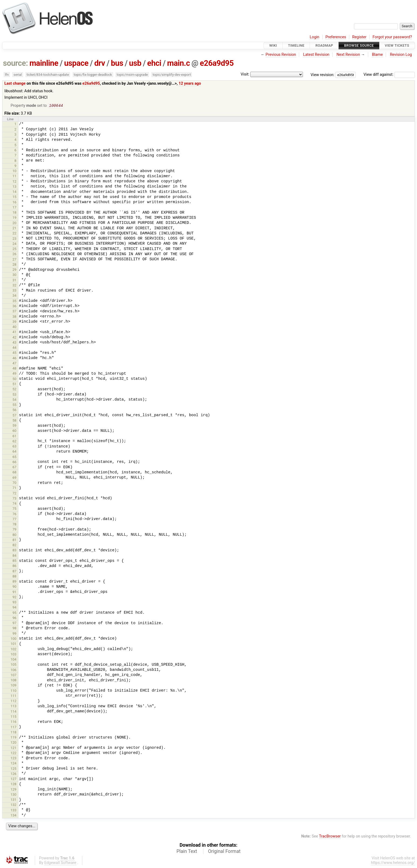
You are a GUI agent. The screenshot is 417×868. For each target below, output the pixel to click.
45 (14, 353)
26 (14, 254)
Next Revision (348, 55)
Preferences (336, 37)
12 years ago (190, 83)
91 (14, 592)
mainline (44, 63)
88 (14, 577)
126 (13, 774)
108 (13, 681)
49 (14, 374)
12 (14, 182)
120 (13, 743)
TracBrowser (330, 837)
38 (14, 317)
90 (14, 587)
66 (14, 462)
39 (14, 322)
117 (13, 728)
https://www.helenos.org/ (393, 863)
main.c (179, 63)
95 (14, 613)
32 (14, 286)
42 (14, 338)
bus (117, 63)
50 (14, 379)
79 (14, 530)
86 (14, 566)
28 (14, 265)
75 (14, 509)
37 (14, 312)
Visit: (245, 74)
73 (14, 499)
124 (13, 764)
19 (14, 218)
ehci (154, 63)
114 (13, 712)
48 (14, 369)
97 (14, 623)
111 (13, 696)
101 (13, 644)
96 (14, 618)
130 (13, 795)
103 (13, 655)
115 (13, 717)
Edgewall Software (60, 863)
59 (14, 426)
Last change (15, 83)
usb (135, 63)
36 (14, 307)
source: (16, 63)
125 (13, 769)
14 (14, 192)
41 (14, 332)
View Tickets (397, 45)
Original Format (224, 852)
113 (13, 707)
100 (13, 639)
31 (14, 281)
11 (14, 177)
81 (14, 540)
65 (14, 457)
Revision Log (401, 55)
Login (315, 37)
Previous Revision (281, 55)
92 (14, 598)
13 (14, 187)
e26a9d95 (217, 63)
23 (14, 239)
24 (14, 244)
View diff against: (389, 75)
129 (13, 790)
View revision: (323, 75)
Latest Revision (316, 55)
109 (13, 686)
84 (14, 556)
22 (14, 234)
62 (14, 442)
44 (14, 348)
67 (14, 468)
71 (14, 488)
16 (14, 203)
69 (14, 478)
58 (14, 421)
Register (359, 37)
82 (14, 546)
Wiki (273, 45)
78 (14, 525)
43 (14, 343)
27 (14, 260)
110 (13, 691)
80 (14, 535)
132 (13, 805)
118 (13, 733)
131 (13, 800)
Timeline (296, 45)
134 (13, 816)
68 (14, 473)
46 (14, 359)
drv (100, 63)
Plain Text (187, 852)
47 (14, 364)
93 (14, 603)
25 (14, 249)
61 (14, 437)
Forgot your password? (392, 37)
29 (14, 270)
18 (14, 213)
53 (14, 395)
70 (14, 483)
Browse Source (359, 45)
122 (13, 753)
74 (14, 504)
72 (14, 494)
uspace (76, 63)
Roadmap (324, 45)
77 (14, 520)
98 (14, 629)
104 (13, 660)
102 (13, 650)
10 (14, 171)
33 (14, 291)
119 (13, 738)
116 (13, 722)
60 (14, 431)
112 (13, 701)
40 (14, 327)
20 (14, 223)
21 (14, 229)
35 (14, 301)
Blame (377, 55)
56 (14, 410)
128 (13, 785)
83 (14, 551)
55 (14, 405)
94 (14, 608)
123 (13, 759)
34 (14, 296)
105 (13, 665)
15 (14, 197)
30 (14, 275)
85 (14, 561)
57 (14, 416)
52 (14, 390)
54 (14, 400)
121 (13, 748)
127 (13, 779)
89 (14, 582)
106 (13, 670)
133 (13, 811)
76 (14, 515)
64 (14, 452)
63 (14, 447)
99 (14, 634)
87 (14, 572)
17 (14, 208)
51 (14, 385)
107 (13, 676)
